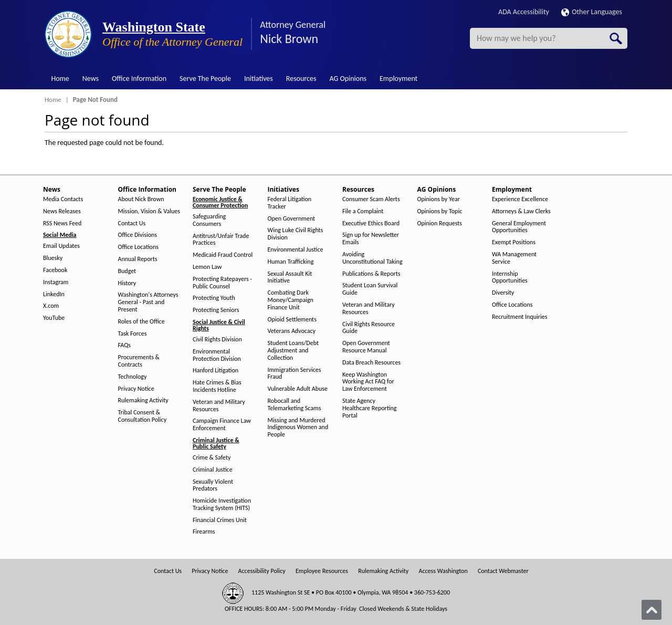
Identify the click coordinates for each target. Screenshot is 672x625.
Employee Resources (322, 571)
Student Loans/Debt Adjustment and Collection (293, 351)
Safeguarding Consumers (209, 220)
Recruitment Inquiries (519, 317)
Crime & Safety (212, 458)
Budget (127, 271)
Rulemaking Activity (143, 400)
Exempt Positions (514, 242)
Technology (133, 377)
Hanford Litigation (216, 371)
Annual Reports (138, 259)
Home (60, 79)
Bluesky (53, 258)
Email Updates (61, 246)
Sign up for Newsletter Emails (371, 239)
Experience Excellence (520, 199)
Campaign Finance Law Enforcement (222, 425)
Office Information (139, 79)
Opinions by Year (439, 199)
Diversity (503, 293)
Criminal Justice (213, 470)
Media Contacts (63, 199)
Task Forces (133, 334)
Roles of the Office (141, 322)
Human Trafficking (291, 262)
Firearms (204, 532)
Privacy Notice (136, 389)
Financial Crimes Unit (220, 520)
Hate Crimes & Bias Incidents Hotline (217, 386)
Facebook (55, 270)
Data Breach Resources (371, 363)
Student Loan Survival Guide (370, 289)
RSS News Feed (62, 223)
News (91, 79)
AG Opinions (348, 79)
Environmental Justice (296, 250)
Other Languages (592, 12)
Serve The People (205, 79)
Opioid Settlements (292, 320)
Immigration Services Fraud (295, 374)
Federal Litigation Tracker (290, 203)
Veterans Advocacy (292, 331)
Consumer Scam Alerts (371, 199)
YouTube (54, 318)
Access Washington (443, 571)
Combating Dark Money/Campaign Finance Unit (291, 300)
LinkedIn (54, 294)
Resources (301, 79)
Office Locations (138, 247)
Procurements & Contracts (139, 361)
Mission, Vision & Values (149, 211)
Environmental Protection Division (217, 355)
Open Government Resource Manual (366, 347)
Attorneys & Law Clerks (521, 211)
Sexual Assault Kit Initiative (290, 278)
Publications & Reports (371, 274)
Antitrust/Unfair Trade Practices (221, 240)
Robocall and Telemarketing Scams (295, 405)
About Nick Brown (141, 199)
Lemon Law (207, 267)
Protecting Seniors (216, 310)
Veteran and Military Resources (219, 406)
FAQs (124, 345)
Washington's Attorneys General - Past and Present (148, 302)
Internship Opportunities (510, 278)
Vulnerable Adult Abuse (298, 389)
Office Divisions (138, 235)
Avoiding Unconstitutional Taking (372, 258)
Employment (398, 79)
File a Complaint (363, 211)
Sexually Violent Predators (213, 486)
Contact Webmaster (503, 571)
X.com (51, 306)
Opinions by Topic (440, 211)
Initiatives (259, 79)
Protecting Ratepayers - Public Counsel (222, 283)
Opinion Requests (440, 223)
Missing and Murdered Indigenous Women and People (298, 428)
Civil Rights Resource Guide (369, 328)
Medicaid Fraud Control (223, 255)
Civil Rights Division (217, 340)
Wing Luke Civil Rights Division (296, 234)
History (127, 283)
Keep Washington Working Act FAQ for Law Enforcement (368, 382)
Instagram (56, 282)
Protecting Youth (214, 298)
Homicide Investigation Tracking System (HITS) (222, 504)
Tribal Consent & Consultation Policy (143, 416)
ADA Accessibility (524, 12)
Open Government (292, 219)
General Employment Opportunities (519, 227)
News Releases (62, 211)
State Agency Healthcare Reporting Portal (369, 408)
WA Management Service (514, 258)
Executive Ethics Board (371, 223)
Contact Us (132, 223)
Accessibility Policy (262, 571)
